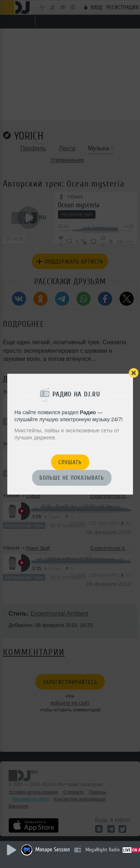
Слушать (70, 462)
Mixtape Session (53, 850)
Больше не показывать (72, 478)
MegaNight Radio (102, 850)
